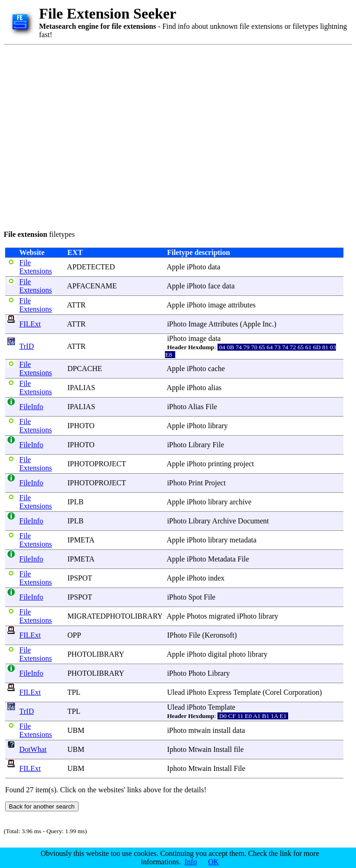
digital (217, 654)
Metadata (222, 559)
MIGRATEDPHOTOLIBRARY (115, 616)
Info (191, 862)
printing (220, 464)
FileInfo (32, 407)
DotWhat (33, 749)
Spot (195, 597)
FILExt (30, 324)
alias (214, 388)
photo (237, 654)
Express (220, 692)
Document (254, 521)
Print (195, 483)
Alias (196, 407)
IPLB (76, 502)
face (214, 286)
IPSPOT (80, 578)
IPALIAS (81, 388)
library (218, 426)
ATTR (76, 305)
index (216, 578)
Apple (176, 267)
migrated (222, 616)
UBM (76, 730)
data (214, 267)
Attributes (223, 324)
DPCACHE (85, 369)
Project (215, 483)
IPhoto (177, 635)
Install (223, 749)
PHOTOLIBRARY (96, 654)
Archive (224, 521)
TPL (74, 692)
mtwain (199, 730)
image (217, 305)
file (239, 749)
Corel (273, 692)
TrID (27, 346)
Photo (197, 673)
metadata (243, 540)
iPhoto (197, 267)
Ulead (176, 692)
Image (198, 324)
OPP (74, 635)
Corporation (301, 692)
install (221, 730)
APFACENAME (92, 286)
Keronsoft (219, 635)
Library (199, 445)
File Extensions (36, 267)
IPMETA (81, 540)
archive (241, 502)
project (244, 464)
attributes (242, 305)
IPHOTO (81, 426)
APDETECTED (91, 267)
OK (214, 862)
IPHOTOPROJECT (97, 464)
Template (247, 692)
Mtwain (200, 749)
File (211, 407)
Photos (197, 616)
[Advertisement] (87, 136)
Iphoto (177, 749)
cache (216, 369)
